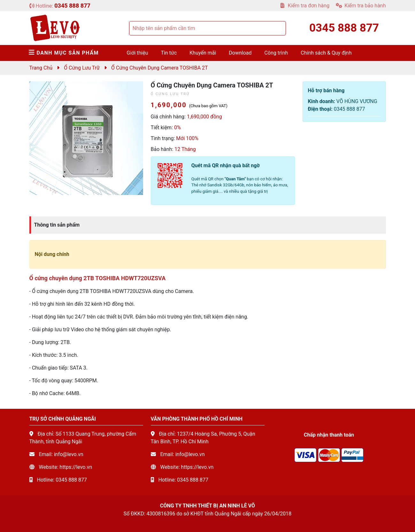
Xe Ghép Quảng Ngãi (233, 522)
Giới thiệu (138, 53)
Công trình (276, 53)
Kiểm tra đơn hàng (305, 6)
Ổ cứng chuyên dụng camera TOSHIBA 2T (160, 68)
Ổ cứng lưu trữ (82, 68)
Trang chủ (41, 68)
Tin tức (169, 53)
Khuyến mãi (203, 53)
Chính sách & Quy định (326, 53)
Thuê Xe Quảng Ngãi (182, 522)
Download (240, 53)
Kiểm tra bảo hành (361, 6)
